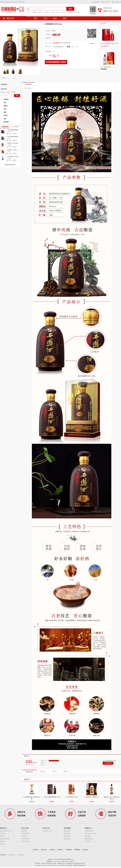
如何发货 (24, 836)
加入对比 (14, 78)
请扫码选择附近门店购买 (56, 62)
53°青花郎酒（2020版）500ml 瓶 (15, 157)
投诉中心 (3, 844)
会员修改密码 (89, 831)
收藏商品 (5, 78)
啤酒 (53, 12)
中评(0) (54, 772)
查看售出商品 (26, 834)
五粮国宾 (70, 12)
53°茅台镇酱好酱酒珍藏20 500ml (15, 130)
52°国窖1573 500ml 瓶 (12, 143)
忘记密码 (3, 834)
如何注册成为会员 (6, 831)
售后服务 (69, 850)
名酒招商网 (21, 855)
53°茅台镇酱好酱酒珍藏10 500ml (52, 797)
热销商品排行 (5, 127)
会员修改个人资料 (90, 834)
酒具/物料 (6, 122)
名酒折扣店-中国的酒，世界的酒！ (15, 2)
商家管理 (96, 2)
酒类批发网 (12, 855)
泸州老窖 (46, 12)
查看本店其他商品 (11, 165)
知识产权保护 (26, 841)
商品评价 (27, 756)
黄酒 (5, 119)
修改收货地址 (89, 839)
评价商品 (108, 763)
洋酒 (5, 109)
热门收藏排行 (16, 127)
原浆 (40, 12)
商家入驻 (44, 850)
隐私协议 (3, 841)
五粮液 (34, 12)
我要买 (2, 836)
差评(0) (66, 772)
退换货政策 (67, 831)
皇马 (58, 12)
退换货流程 (67, 834)
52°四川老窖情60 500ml (72, 797)
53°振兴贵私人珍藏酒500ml (92, 797)
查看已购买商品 (5, 839)
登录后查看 (104, 69)
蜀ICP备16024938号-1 (68, 861)
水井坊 (63, 12)
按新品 (3, 92)
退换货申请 (67, 839)
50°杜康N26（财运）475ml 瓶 (14, 150)
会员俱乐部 (116, 2)
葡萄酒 (5, 106)
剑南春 (77, 12)
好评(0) (42, 772)
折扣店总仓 (4, 84)
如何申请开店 (26, 839)
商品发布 (88, 836)
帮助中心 (60, 850)
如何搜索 (24, 831)
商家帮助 (77, 850)
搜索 (17, 95)
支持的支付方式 (47, 831)
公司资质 (88, 841)
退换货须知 (67, 836)
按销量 (13, 92)
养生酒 (5, 115)
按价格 (8, 92)
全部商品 (6, 99)
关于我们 (106, 2)
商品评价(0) (29, 772)
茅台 (29, 12)
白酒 (5, 103)
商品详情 (29, 84)
